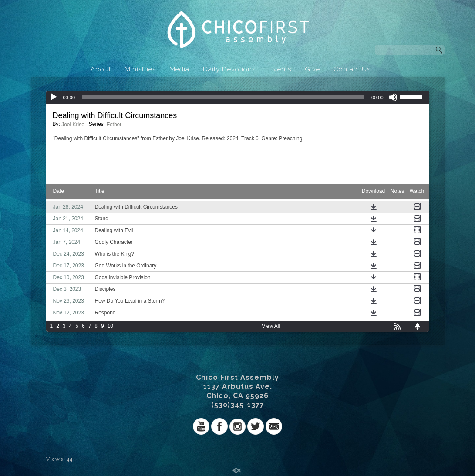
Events (280, 69)
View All (271, 326)
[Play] (54, 97)
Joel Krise (73, 125)
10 (110, 326)
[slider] (223, 97)
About (101, 69)
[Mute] (393, 97)
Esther (114, 125)
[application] (238, 97)
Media (179, 69)
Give (312, 69)
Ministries (140, 69)
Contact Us (352, 69)
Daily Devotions (229, 69)
